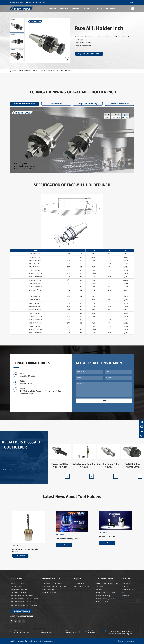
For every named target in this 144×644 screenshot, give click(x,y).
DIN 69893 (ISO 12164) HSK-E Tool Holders (25, 605)
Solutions (87, 8)
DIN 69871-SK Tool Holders (20, 593)
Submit (104, 401)
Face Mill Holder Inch (64, 72)
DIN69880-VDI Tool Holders (53, 583)
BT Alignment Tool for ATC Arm (84, 467)
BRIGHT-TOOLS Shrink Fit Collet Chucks (25, 550)
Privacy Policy (130, 641)
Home (14, 72)
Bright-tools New (129, 589)
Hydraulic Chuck (16, 586)
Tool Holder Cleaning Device (68, 539)
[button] (4, 471)
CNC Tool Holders (31, 72)
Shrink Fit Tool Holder (18, 583)
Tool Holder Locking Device (105, 599)
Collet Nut (99, 586)
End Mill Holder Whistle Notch (133, 467)
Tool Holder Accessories (104, 579)
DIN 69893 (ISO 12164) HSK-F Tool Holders (25, 602)
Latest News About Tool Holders (72, 497)
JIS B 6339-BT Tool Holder (47, 72)
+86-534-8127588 (16, 2)
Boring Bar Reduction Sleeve (106, 593)
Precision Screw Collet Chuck (108, 467)
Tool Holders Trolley (103, 602)
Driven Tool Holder (50, 593)
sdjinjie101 (92, 633)
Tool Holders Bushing (103, 596)
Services (76, 8)
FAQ (125, 593)
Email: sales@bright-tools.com (29, 375)
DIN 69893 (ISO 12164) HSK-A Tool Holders (25, 599)
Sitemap (120, 641)
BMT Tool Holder (49, 589)
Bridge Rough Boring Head (82, 586)
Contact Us (111, 8)
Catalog (99, 8)
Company (64, 8)
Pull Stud (99, 589)
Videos (126, 586)
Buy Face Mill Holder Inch (90, 54)
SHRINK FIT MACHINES (108, 537)
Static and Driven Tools (51, 579)
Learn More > (20, 556)
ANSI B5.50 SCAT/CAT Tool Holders (22, 596)
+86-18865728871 (70, 633)
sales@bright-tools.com (35, 2)
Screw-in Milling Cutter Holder (60, 467)
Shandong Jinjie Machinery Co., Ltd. (30, 641)
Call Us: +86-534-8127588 (26, 382)
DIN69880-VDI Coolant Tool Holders (56, 586)
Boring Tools (76, 579)
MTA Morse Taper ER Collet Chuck (107, 583)
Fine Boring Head (79, 583)
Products (52, 8)
